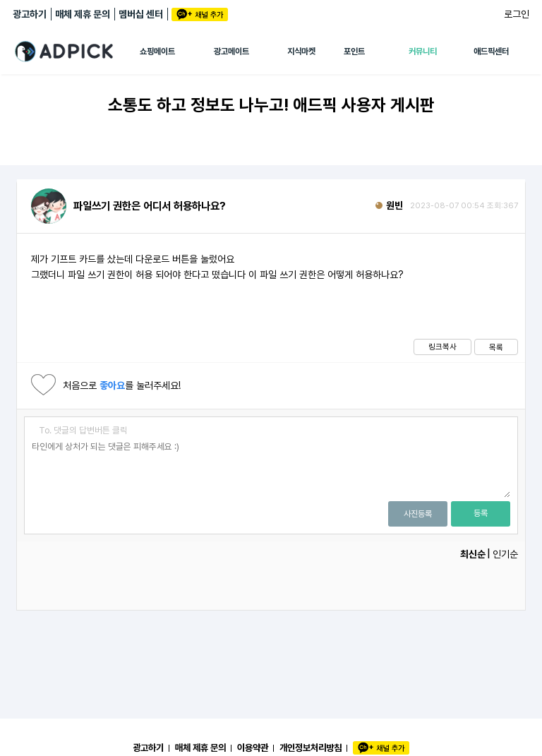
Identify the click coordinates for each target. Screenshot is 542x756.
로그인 (517, 14)
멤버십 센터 (141, 14)
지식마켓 (301, 52)
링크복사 (442, 347)
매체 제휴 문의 (83, 14)
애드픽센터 (491, 52)
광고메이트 (231, 52)
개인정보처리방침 (311, 748)
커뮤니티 (423, 52)
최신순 (473, 554)
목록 (496, 347)
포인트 (354, 52)
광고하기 (30, 14)
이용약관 (253, 748)
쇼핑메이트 (157, 52)
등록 (481, 513)
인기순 (505, 554)
